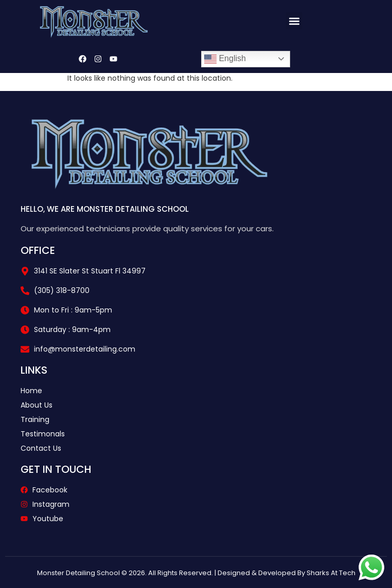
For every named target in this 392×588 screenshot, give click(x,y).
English (225, 59)
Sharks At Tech (331, 573)
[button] (294, 21)
